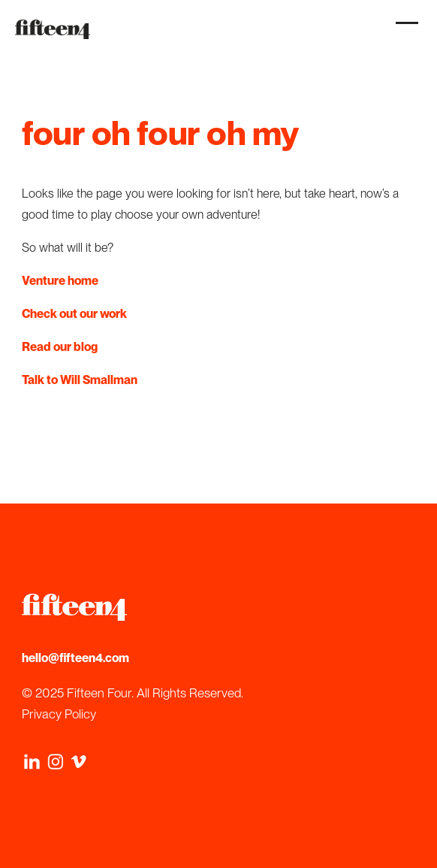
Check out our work (74, 314)
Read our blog (60, 347)
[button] (403, 31)
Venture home (60, 281)
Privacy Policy (59, 714)
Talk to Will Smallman (80, 380)
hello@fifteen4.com (75, 658)
